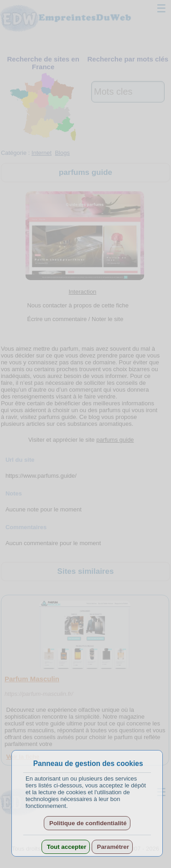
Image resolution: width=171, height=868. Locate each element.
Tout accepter (66, 847)
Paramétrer (112, 847)
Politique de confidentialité (87, 823)
